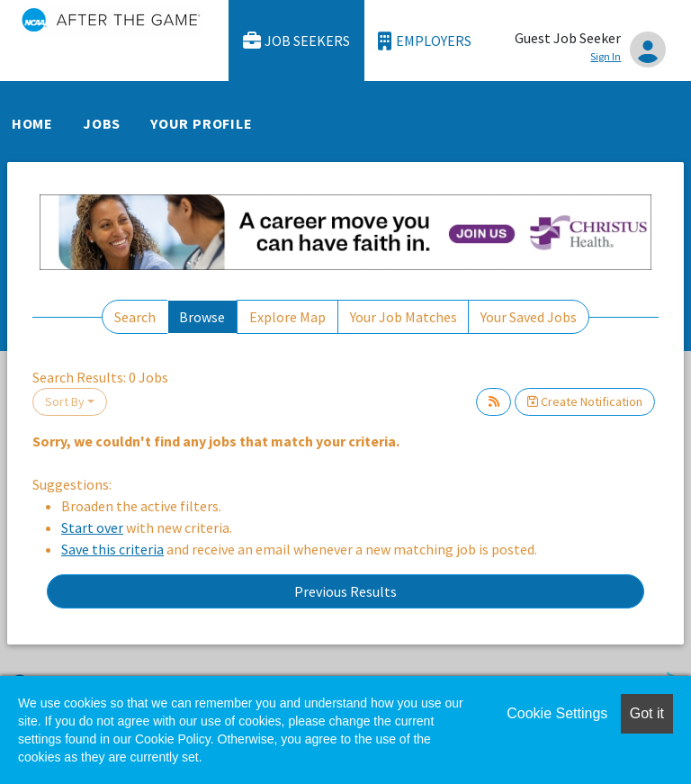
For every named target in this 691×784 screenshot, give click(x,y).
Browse (202, 317)
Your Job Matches (404, 317)
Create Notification (585, 401)
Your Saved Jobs (529, 317)
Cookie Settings (557, 713)
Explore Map (287, 317)
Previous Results (345, 591)
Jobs (102, 123)
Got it (647, 713)
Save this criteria (112, 549)
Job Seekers (297, 41)
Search (135, 317)
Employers (425, 41)
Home (32, 123)
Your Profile (202, 123)
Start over (92, 527)
